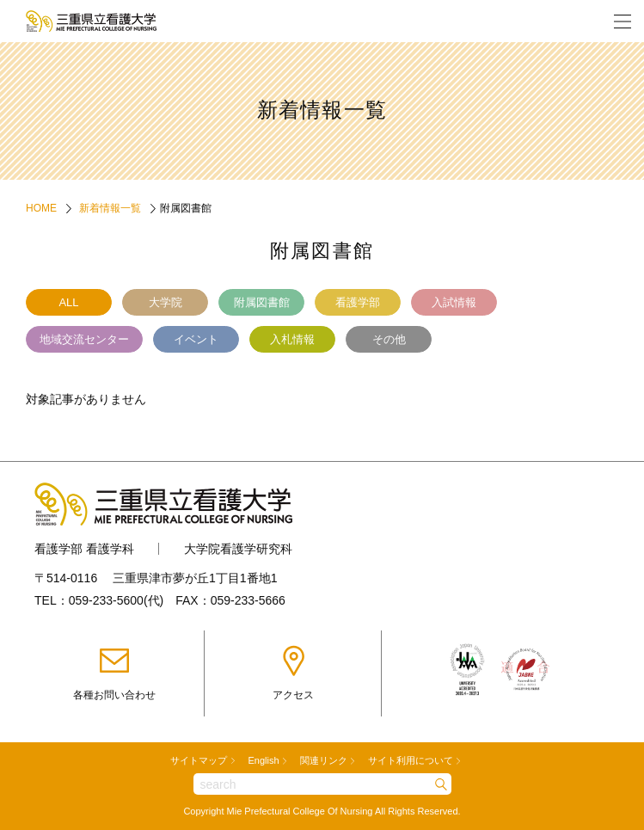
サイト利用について (411, 760)
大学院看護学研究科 (238, 549)
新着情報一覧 (110, 208)
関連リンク (324, 760)
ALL (68, 302)
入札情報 (292, 339)
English (263, 760)
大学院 (166, 302)
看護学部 (358, 302)
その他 (389, 339)
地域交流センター (84, 339)
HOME (41, 208)
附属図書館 (262, 302)
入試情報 (454, 302)
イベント (196, 339)
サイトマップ (199, 760)
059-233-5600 (106, 600)
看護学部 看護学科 (84, 549)
